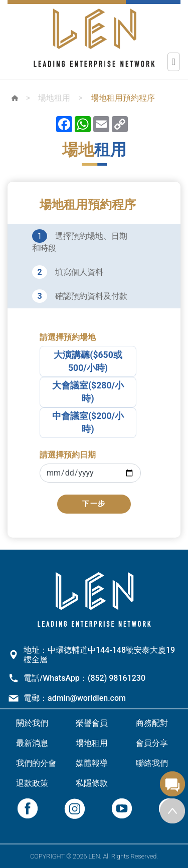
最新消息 (32, 743)
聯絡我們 (152, 763)
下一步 (94, 504)
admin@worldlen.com (87, 698)
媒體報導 (92, 763)
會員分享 (152, 743)
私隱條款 (92, 783)
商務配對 (152, 723)
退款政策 (32, 783)
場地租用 (54, 98)
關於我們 (32, 723)
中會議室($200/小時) (88, 422)
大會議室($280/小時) (88, 392)
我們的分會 (36, 763)
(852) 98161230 (117, 678)
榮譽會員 (92, 723)
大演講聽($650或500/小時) (88, 361)
